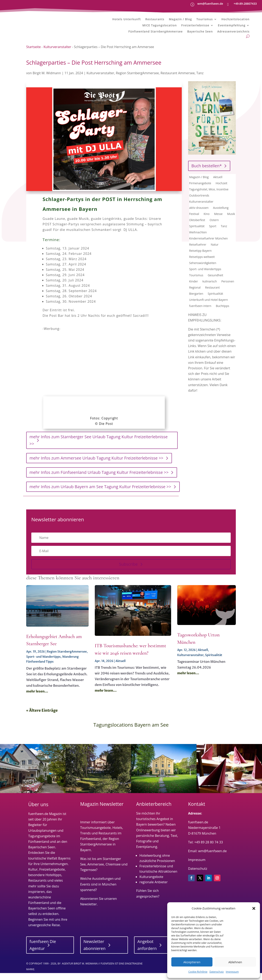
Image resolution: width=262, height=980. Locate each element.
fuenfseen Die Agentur (43, 952)
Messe (218, 221)
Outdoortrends (199, 203)
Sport (213, 233)
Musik (231, 221)
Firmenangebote (200, 190)
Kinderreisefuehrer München (208, 246)
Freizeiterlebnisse (195, 26)
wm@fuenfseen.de (210, 4)
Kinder (194, 289)
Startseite (33, 54)
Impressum (232, 972)
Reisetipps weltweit (202, 264)
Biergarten (196, 301)
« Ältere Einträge (42, 718)
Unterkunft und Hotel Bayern (208, 307)
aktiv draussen (199, 215)
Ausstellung (221, 215)
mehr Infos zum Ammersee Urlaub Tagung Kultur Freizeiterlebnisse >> (96, 465)
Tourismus (204, 19)
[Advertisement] (105, 367)
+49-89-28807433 (245, 4)
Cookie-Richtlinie (198, 972)
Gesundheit (215, 282)
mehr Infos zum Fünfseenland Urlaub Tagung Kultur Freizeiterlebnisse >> (99, 479)
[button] (254, 908)
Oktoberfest (197, 227)
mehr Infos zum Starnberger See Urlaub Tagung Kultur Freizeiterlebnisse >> (99, 447)
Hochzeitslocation (235, 19)
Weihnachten (198, 239)
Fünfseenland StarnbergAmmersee (155, 32)
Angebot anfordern (147, 952)
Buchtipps (222, 313)
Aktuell (218, 184)
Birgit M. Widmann (47, 80)
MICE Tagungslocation (160, 26)
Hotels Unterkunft (127, 19)
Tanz (200, 80)
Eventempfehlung (232, 26)
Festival (194, 221)
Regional (195, 295)
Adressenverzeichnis (233, 32)
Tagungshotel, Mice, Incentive (209, 197)
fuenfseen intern (200, 313)
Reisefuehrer (198, 252)
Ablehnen (235, 962)
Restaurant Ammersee (178, 80)
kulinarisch (210, 289)
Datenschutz (217, 972)
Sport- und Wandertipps (205, 276)
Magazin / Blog (180, 19)
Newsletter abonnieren (95, 952)
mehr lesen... (37, 698)
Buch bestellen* (207, 173)
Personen (228, 289)
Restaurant (212, 295)
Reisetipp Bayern (200, 258)
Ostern (214, 227)
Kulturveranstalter (57, 54)
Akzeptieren (192, 962)
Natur (215, 252)
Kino (207, 221)
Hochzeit (222, 190)
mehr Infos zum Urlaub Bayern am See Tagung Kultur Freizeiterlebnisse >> (100, 494)
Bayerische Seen (200, 32)
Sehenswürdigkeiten (203, 270)
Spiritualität (197, 233)
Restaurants (155, 19)
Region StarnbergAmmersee (137, 80)
